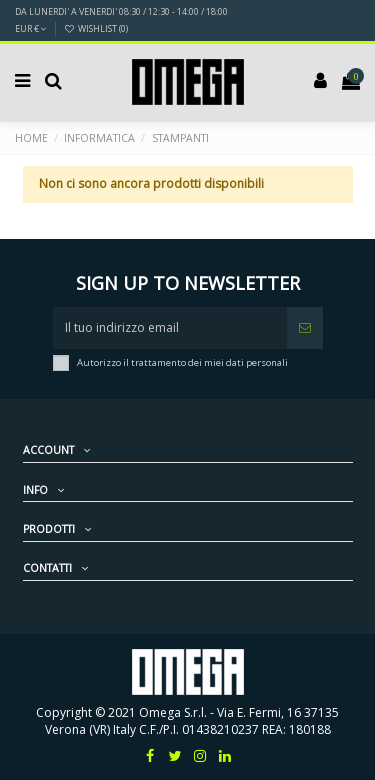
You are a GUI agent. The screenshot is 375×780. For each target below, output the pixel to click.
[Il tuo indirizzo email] (170, 328)
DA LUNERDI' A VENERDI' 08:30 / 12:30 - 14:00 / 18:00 (121, 11)
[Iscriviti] (305, 328)
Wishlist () (96, 28)
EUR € (31, 28)
